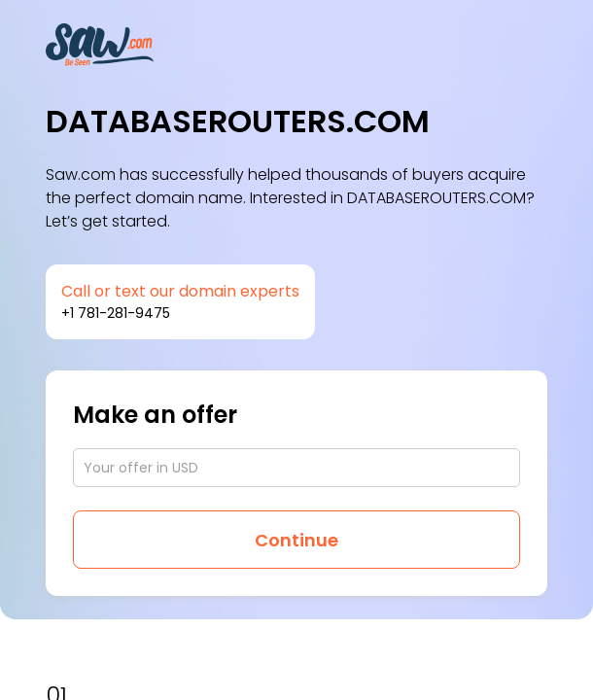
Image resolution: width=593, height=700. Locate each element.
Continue (296, 540)
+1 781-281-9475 (116, 313)
